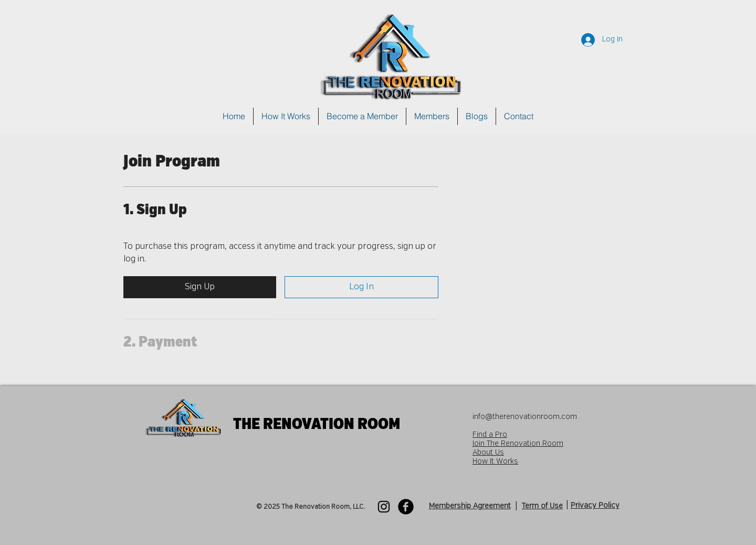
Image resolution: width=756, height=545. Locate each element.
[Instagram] (384, 507)
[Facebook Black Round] (406, 507)
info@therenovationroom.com (525, 417)
